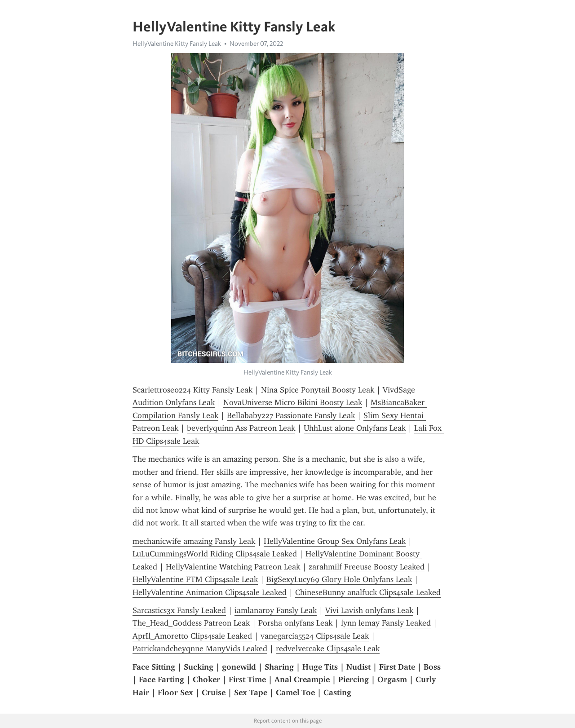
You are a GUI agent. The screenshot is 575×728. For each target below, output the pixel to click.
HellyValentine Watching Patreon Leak (233, 567)
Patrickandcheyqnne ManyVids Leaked (200, 649)
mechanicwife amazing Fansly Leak (194, 541)
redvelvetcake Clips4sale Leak (328, 649)
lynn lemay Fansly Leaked (386, 623)
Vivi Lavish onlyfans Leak (369, 610)
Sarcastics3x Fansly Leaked (179, 610)
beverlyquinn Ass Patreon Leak (241, 428)
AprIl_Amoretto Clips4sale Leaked (192, 636)
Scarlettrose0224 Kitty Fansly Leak (192, 390)
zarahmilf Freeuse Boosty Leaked (367, 567)
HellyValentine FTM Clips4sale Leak (195, 579)
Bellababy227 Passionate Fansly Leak (291, 415)
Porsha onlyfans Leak (295, 623)
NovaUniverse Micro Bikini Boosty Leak (293, 402)
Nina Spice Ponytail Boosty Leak (318, 390)
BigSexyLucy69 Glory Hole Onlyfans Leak (339, 579)
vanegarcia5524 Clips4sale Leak (315, 636)
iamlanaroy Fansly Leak (276, 610)
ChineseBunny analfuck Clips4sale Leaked (368, 592)
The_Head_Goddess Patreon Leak (191, 623)
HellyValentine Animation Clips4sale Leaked (210, 592)
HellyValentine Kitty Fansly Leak (177, 44)
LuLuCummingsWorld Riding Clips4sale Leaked (215, 554)
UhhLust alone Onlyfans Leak (355, 428)
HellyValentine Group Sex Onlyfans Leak (335, 541)
